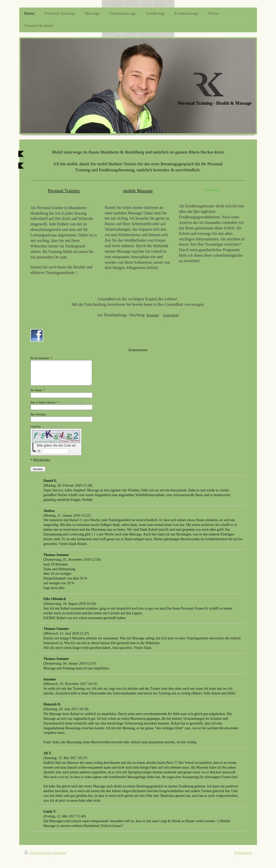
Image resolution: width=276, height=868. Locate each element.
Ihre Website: (39, 414)
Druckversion (38, 853)
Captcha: (48, 426)
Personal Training (64, 191)
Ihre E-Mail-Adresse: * (57, 402)
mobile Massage (138, 191)
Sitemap (60, 853)
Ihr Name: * (38, 390)
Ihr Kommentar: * (41, 358)
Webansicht (243, 853)
